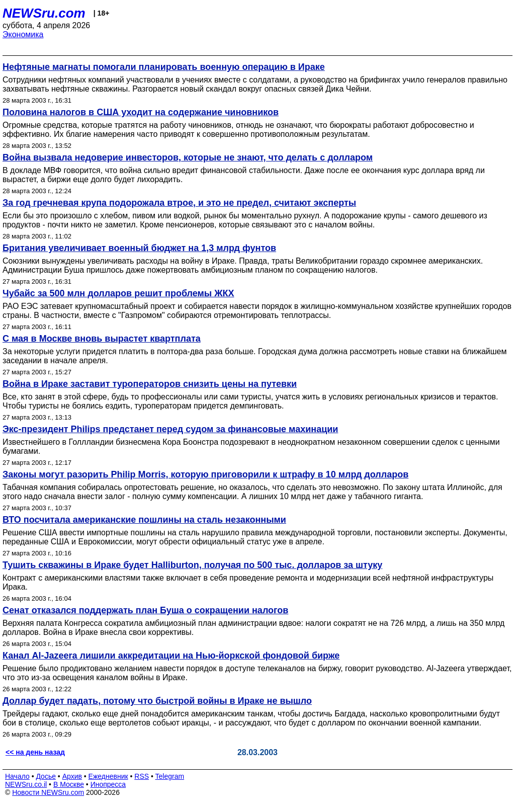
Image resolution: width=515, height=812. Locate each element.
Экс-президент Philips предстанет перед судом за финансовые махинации (170, 429)
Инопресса (108, 784)
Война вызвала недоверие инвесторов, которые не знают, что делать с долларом (188, 157)
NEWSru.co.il (26, 784)
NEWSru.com (44, 13)
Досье (46, 776)
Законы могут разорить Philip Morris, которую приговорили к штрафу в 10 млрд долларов (205, 474)
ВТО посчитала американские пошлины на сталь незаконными (144, 520)
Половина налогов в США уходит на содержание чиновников (141, 112)
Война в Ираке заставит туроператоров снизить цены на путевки (150, 384)
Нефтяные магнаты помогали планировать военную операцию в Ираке (164, 67)
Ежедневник (108, 776)
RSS (142, 776)
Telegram (170, 776)
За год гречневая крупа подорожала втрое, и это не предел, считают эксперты (179, 203)
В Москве (69, 784)
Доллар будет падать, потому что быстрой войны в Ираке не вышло (157, 701)
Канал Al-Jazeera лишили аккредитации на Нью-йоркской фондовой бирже (171, 656)
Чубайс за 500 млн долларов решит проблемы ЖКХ (118, 293)
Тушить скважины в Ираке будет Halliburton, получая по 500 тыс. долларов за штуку (192, 565)
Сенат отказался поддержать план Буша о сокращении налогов (145, 610)
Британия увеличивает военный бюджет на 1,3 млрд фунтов (139, 248)
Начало (17, 776)
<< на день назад (35, 752)
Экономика (23, 34)
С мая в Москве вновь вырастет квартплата (102, 339)
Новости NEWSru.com (48, 792)
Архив (72, 776)
